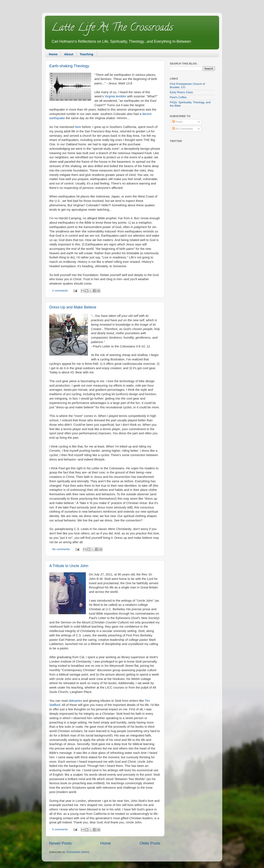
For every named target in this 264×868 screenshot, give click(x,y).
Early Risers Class (181, 92)
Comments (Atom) (78, 852)
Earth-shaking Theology (69, 66)
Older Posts (150, 843)
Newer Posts (60, 843)
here (78, 127)
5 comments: (61, 829)
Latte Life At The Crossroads (112, 28)
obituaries (75, 701)
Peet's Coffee (178, 97)
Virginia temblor (116, 96)
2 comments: (61, 291)
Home (53, 54)
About (69, 54)
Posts (178, 122)
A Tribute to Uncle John (69, 566)
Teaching (87, 54)
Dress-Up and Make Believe (73, 307)
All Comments (183, 129)
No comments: (62, 549)
